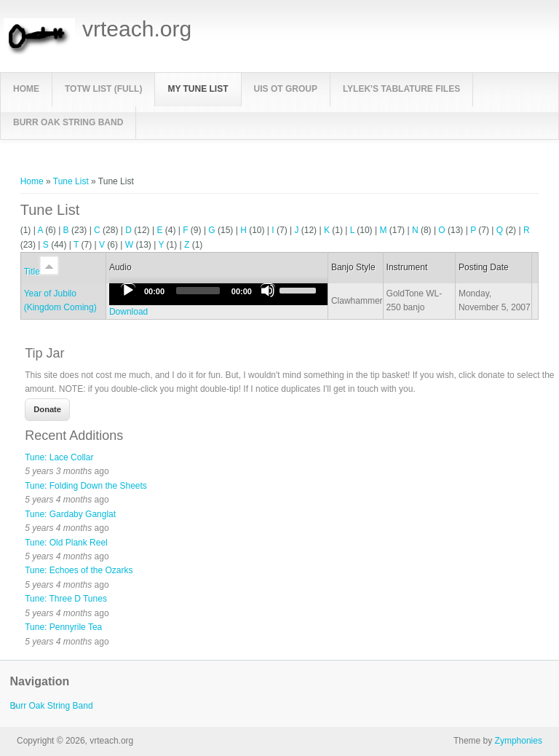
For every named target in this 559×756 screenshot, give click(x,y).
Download (128, 312)
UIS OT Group (286, 89)
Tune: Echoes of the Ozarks (79, 570)
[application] (218, 294)
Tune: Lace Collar (59, 457)
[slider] (198, 291)
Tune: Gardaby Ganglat (70, 514)
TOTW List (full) (103, 89)
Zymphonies (519, 741)
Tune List (71, 181)
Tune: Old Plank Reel (66, 543)
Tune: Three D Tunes (66, 599)
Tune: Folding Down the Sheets (86, 486)
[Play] (128, 291)
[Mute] (268, 291)
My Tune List (198, 89)
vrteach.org (137, 29)
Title (41, 272)
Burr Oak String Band (68, 122)
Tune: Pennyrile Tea (63, 627)
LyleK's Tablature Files (401, 89)
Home (26, 89)
